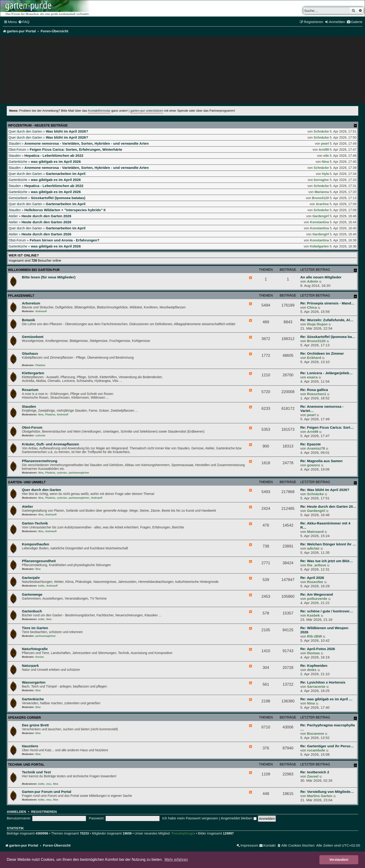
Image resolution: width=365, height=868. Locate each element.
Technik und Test (36, 772)
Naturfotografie (35, 649)
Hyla (325, 174)
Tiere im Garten (35, 628)
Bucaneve (316, 733)
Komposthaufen (35, 544)
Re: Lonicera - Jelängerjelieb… (326, 373)
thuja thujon (317, 324)
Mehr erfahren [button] (176, 860)
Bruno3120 (320, 198)
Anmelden (16, 812)
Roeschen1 (317, 394)
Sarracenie (316, 686)
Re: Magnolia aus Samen (321, 461)
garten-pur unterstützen (147, 111)
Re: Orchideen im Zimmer (322, 353)
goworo (314, 465)
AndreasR (41, 311)
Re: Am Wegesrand (317, 594)
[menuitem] (24, 22)
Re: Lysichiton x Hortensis (323, 682)
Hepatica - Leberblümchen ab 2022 (54, 155)
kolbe (41, 586)
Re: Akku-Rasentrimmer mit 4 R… (325, 525)
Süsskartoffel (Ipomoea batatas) (58, 198)
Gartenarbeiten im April (66, 174)
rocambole (316, 750)
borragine (321, 180)
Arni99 (324, 150)
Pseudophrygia (183, 833)
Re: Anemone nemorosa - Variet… (322, 409)
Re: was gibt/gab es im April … (326, 699)
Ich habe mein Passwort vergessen (190, 818)
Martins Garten (320, 796)
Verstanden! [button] (339, 860)
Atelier (13, 216)
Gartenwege (32, 594)
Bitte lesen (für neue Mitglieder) (49, 277)
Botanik (28, 320)
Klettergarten (33, 373)
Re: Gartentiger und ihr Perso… (327, 746)
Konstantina (319, 222)
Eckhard (314, 358)
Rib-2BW (314, 636)
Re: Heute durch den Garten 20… (328, 506)
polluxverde (317, 599)
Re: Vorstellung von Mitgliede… (327, 792)
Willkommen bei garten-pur (34, 270)
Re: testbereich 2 (315, 772)
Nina (325, 162)
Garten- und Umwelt (27, 482)
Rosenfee (315, 582)
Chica (312, 307)
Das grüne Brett (35, 725)
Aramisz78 (316, 448)
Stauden (15, 144)
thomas (40, 657)
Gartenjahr (31, 578)
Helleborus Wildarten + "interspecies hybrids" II (65, 210)
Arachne (322, 204)
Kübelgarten (319, 246)
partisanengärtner (79, 473)
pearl (325, 144)
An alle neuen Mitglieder (321, 277)
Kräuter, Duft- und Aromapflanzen (51, 444)
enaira (312, 377)
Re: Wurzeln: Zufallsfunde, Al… (327, 320)
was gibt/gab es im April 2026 (56, 162)
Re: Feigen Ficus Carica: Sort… (327, 427)
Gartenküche (18, 162)
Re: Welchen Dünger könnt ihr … (328, 544)
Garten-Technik (35, 523)
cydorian (40, 436)
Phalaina (40, 365)
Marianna (322, 192)
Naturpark (30, 666)
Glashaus (30, 353)
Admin (313, 281)
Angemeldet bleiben (238, 818)
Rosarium (30, 390)
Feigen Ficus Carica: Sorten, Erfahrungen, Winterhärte (76, 149)
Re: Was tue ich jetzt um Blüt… (327, 561)
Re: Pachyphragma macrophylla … (328, 727)
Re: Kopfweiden (314, 666)
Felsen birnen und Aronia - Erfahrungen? (64, 240)
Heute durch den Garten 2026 (46, 216)
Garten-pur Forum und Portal (47, 792)
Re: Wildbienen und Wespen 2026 (324, 630)
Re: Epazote (311, 444)
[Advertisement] (182, 71)
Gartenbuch (32, 611)
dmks (312, 670)
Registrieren (44, 812)
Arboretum (31, 303)
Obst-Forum (17, 150)
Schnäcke (321, 131)
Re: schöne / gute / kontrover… (327, 611)
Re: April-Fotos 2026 (318, 649)
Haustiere (30, 746)
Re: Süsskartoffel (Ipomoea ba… (328, 337)
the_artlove (317, 565)
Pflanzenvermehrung (40, 461)
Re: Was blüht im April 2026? (325, 490)
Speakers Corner (24, 718)
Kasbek (313, 615)
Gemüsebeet (18, 198)
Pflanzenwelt (21, 296)
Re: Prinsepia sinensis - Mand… (327, 303)
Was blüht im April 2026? (67, 131)
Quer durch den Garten (25, 131)
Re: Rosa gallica (314, 390)
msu (49, 784)
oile (326, 156)
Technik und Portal (26, 765)
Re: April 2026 (312, 578)
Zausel (313, 776)
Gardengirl (321, 216)
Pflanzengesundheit (39, 561)
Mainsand (315, 532)
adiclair (313, 548)
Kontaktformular (99, 111)
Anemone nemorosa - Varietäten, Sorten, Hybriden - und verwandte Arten (87, 143)
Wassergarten (34, 682)
